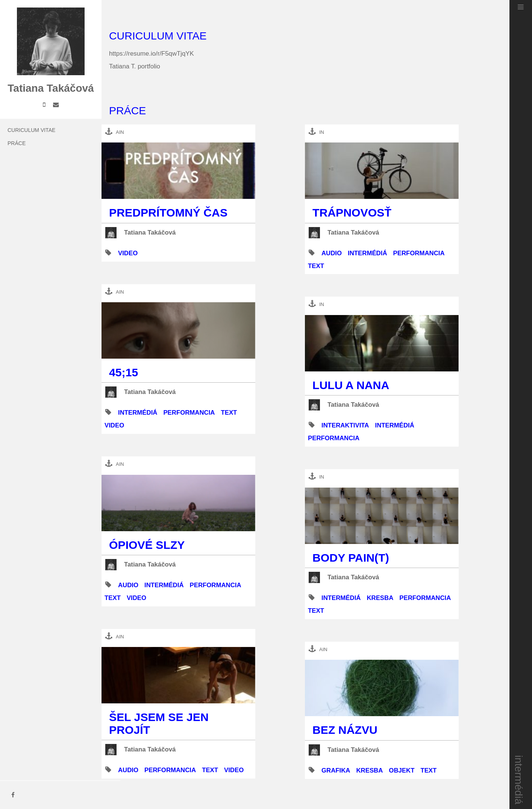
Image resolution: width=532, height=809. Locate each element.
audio (128, 585)
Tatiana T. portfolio (135, 66)
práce (17, 143)
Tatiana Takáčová (150, 233)
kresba (380, 598)
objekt (402, 770)
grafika (336, 770)
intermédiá (519, 780)
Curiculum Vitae (31, 130)
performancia (189, 413)
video (128, 253)
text (229, 413)
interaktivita (345, 425)
